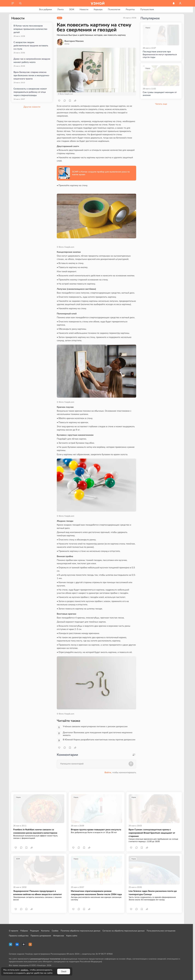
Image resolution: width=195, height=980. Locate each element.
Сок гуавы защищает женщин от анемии (160, 94)
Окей (64, 972)
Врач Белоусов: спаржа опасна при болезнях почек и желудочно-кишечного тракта (32, 75)
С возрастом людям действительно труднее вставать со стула (31, 46)
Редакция (34, 931)
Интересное (59, 936)
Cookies (55, 931)
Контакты (45, 931)
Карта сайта (72, 936)
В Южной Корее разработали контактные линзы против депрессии (99, 740)
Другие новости (32, 107)
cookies (25, 970)
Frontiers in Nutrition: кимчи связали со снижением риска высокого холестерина (35, 831)
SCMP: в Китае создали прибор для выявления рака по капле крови (101, 173)
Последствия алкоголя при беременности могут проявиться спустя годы (160, 55)
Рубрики (24, 931)
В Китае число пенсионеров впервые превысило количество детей (30, 29)
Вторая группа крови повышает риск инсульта (96, 830)
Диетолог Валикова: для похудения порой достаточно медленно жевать (98, 734)
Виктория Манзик (74, 41)
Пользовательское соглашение (161, 931)
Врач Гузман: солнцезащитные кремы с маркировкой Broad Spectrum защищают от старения (152, 833)
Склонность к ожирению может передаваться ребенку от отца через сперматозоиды (30, 92)
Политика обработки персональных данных (80, 931)
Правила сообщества (19, 936)
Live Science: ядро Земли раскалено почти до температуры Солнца (153, 893)
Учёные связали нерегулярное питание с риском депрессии (95, 727)
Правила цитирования (41, 936)
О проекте (14, 931)
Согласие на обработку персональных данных (124, 931)
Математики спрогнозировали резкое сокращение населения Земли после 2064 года (96, 893)
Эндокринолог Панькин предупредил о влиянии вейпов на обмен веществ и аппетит (38, 893)
